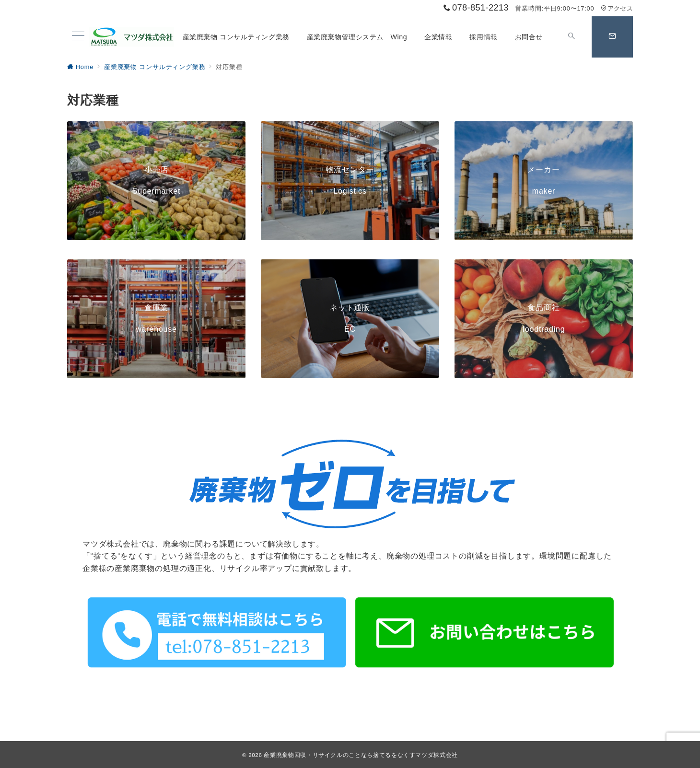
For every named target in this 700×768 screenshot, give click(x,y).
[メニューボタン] (78, 37)
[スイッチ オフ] (572, 37)
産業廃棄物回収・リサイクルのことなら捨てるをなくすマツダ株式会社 (361, 755)
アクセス (617, 8)
